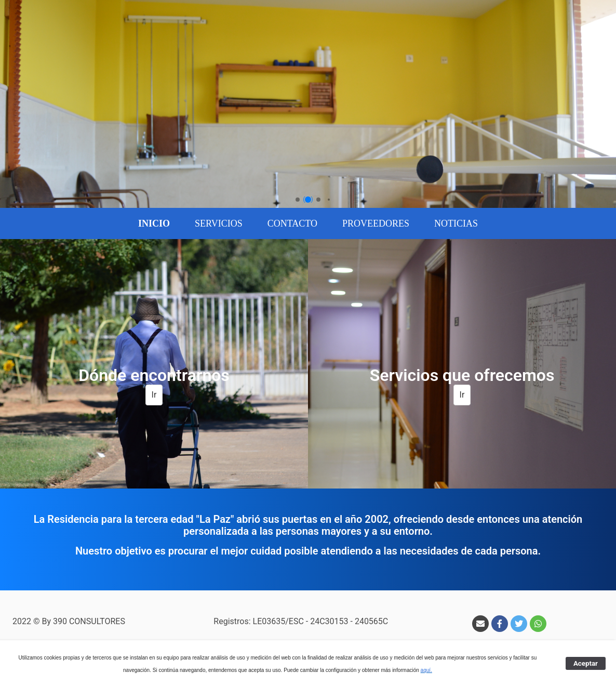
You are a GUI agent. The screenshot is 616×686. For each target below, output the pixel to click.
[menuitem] (154, 223)
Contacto (292, 223)
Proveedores (376, 223)
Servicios (219, 223)
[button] (298, 200)
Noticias (456, 223)
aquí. (426, 670)
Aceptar (586, 663)
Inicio (154, 223)
